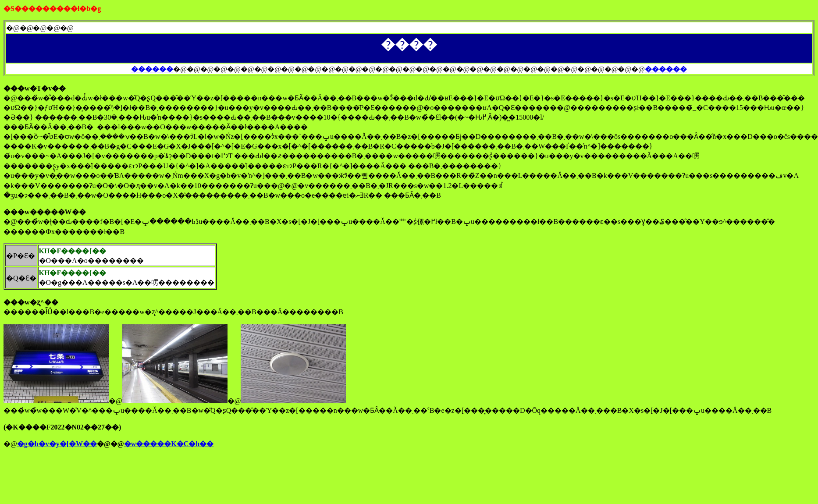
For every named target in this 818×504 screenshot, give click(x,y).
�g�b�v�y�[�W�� (57, 444)
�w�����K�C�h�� (169, 444)
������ (666, 69)
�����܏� (152, 69)
